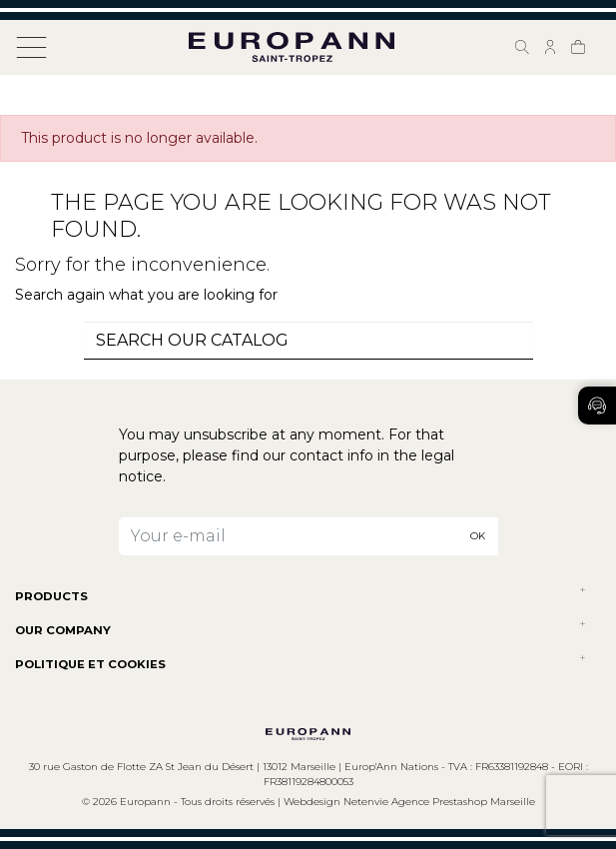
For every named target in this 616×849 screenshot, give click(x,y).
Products (51, 596)
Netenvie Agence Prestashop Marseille (439, 802)
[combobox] (308, 341)
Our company (63, 630)
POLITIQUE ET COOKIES (90, 664)
